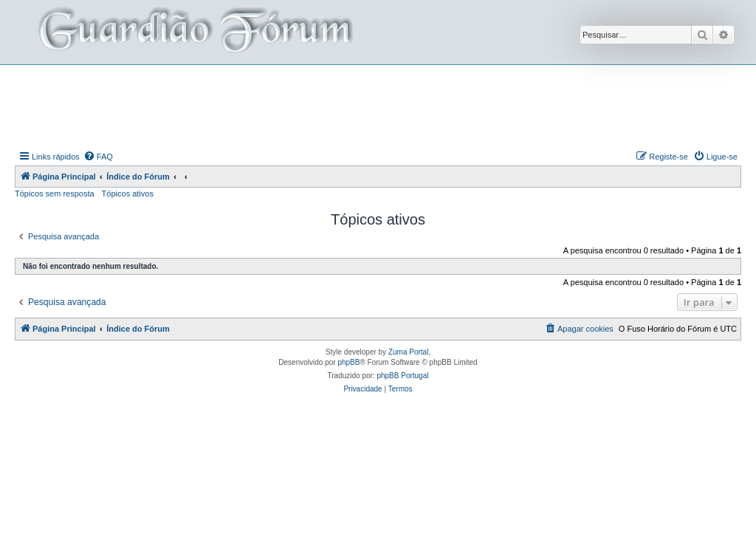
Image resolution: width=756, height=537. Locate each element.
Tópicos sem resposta (55, 194)
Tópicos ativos (128, 194)
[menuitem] (98, 157)
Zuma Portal (408, 352)
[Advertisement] (378, 106)
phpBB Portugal (402, 376)
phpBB (348, 362)
